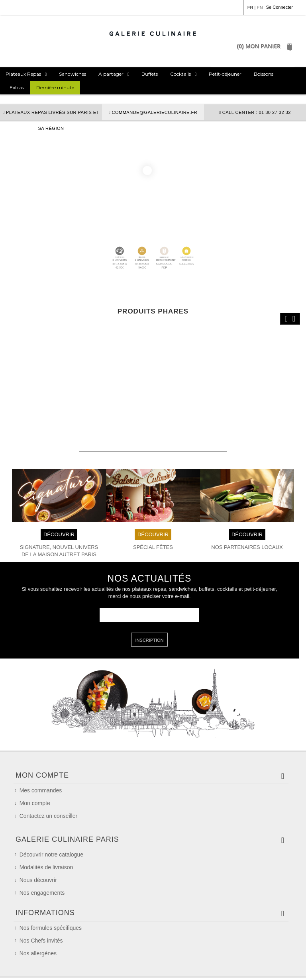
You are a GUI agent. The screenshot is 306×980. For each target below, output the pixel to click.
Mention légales (32, 968)
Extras (17, 87)
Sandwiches (73, 74)
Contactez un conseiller (49, 771)
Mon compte (35, 758)
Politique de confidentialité (220, 968)
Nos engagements (42, 855)
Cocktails (180, 74)
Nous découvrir (38, 843)
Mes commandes (41, 745)
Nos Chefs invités (41, 915)
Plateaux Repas (23, 74)
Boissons (264, 74)
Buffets (150, 74)
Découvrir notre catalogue (51, 817)
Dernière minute (55, 87)
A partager (111, 74)
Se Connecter (280, 7)
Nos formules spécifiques (51, 902)
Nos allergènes (38, 927)
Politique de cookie (160, 968)
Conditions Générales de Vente (94, 968)
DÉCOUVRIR (59, 489)
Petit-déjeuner (225, 74)
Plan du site (272, 968)
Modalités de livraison (46, 830)
